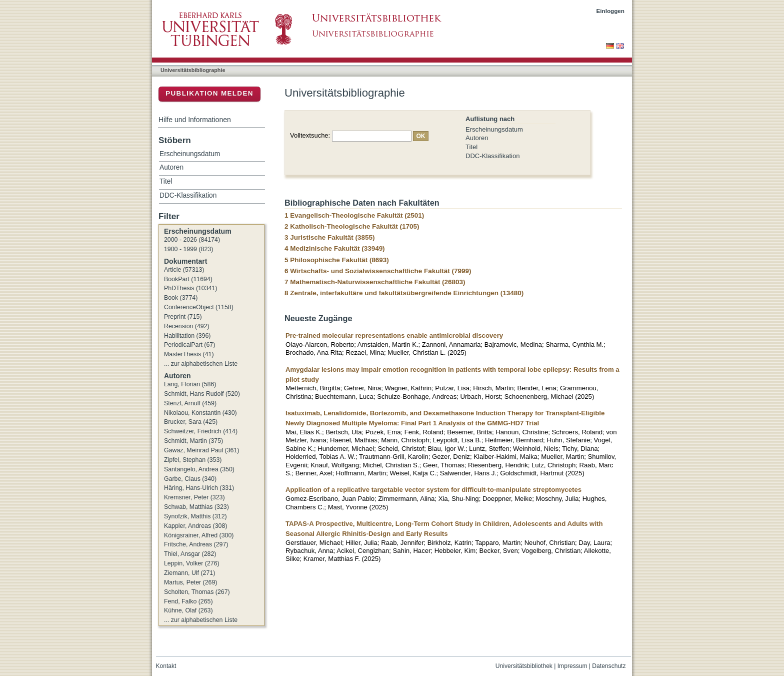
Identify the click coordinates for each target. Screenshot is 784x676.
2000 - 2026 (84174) (192, 240)
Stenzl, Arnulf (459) (190, 403)
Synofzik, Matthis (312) (195, 516)
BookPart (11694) (188, 279)
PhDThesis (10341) (190, 288)
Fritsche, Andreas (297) (196, 544)
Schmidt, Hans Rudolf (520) (202, 394)
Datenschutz (609, 666)
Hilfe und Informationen (195, 120)
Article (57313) (184, 270)
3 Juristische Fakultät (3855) (329, 237)
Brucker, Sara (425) (191, 422)
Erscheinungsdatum (494, 129)
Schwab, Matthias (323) (196, 507)
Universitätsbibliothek (524, 666)
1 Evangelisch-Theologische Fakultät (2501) (354, 215)
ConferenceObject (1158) (199, 307)
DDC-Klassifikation (492, 156)
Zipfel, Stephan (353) (193, 460)
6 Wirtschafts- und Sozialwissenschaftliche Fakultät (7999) (378, 271)
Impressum (572, 666)
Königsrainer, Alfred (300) (199, 535)
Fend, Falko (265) (188, 601)
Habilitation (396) (187, 336)
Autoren (477, 138)
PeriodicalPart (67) (189, 345)
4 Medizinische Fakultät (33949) (335, 248)
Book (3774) (181, 298)
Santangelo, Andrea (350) (199, 469)
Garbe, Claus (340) (190, 479)
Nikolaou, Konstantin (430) (200, 413)
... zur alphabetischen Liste (201, 364)
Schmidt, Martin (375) (193, 441)
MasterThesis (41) (189, 354)
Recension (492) (187, 326)
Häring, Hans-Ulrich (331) (199, 488)
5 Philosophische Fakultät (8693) (337, 260)
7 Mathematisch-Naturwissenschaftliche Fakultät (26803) (375, 282)
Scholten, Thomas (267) (197, 592)
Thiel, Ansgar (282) (190, 554)
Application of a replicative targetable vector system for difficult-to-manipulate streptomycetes (433, 490)
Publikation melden (209, 93)
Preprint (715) (183, 317)
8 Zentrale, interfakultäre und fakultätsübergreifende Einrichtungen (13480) (404, 293)
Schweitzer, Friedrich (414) (201, 431)
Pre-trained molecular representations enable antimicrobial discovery (394, 335)
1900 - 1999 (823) (188, 249)
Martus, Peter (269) (190, 582)
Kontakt (166, 666)
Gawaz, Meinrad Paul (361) (201, 450)
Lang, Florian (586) (190, 384)
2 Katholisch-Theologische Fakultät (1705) (352, 226)
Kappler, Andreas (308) (195, 526)
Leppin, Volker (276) (192, 563)
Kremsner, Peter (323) (194, 497)
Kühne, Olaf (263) (188, 610)
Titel (471, 147)
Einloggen (611, 11)
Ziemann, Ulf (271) (189, 573)
